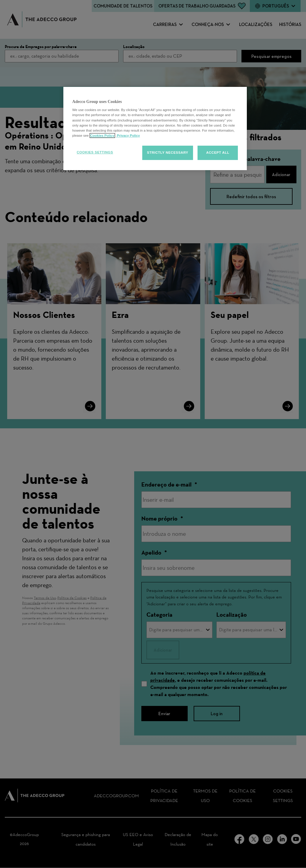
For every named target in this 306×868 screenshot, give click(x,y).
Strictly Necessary (168, 153)
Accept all (218, 153)
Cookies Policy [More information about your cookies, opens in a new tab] (102, 136)
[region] (155, 128)
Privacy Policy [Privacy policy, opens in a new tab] (128, 136)
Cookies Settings (95, 152)
